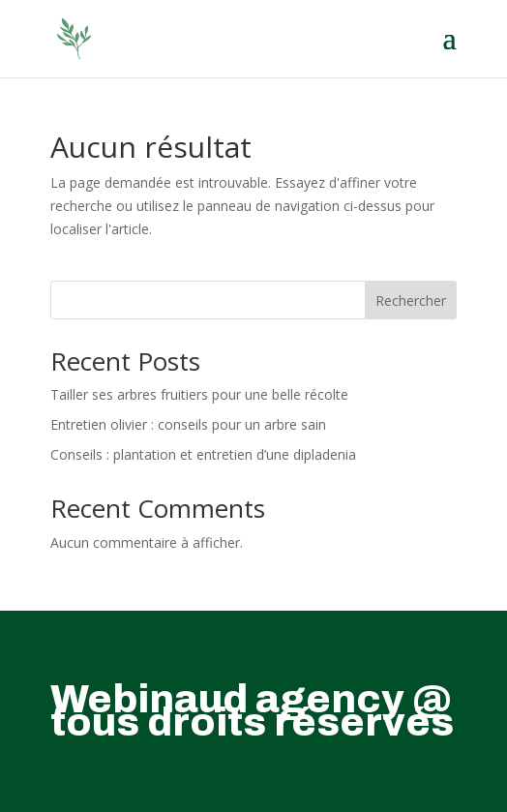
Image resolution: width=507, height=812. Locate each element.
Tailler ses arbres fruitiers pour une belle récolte (199, 394)
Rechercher (411, 301)
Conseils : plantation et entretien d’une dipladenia (203, 454)
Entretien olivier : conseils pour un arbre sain (188, 424)
